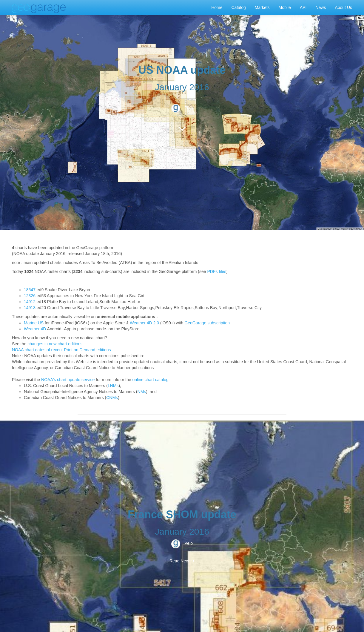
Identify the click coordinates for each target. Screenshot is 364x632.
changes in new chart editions (55, 344)
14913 (30, 308)
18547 (30, 290)
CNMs (112, 398)
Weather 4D (35, 329)
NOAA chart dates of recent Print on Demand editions (61, 350)
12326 (30, 296)
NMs (142, 392)
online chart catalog (150, 380)
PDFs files (217, 271)
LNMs (113, 386)
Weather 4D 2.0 (144, 323)
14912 (30, 302)
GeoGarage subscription (207, 323)
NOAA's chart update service (68, 380)
